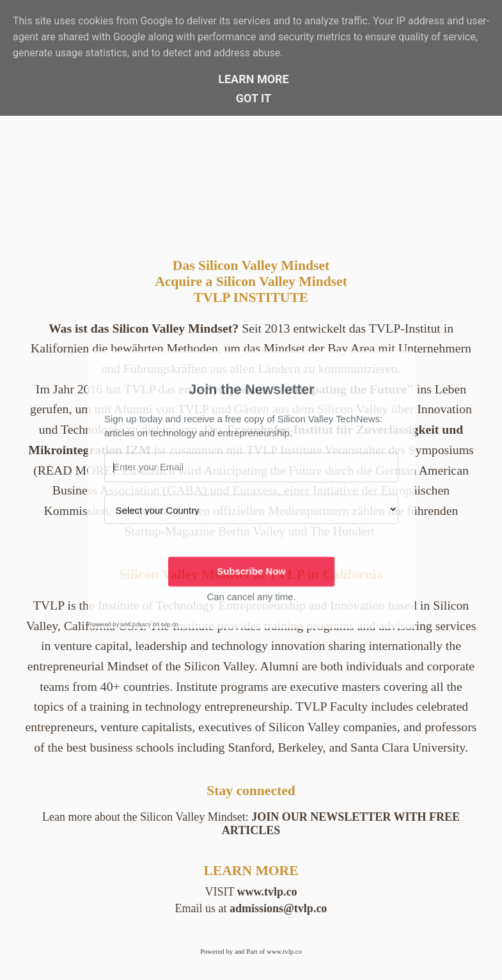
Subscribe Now (251, 571)
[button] (251, 390)
